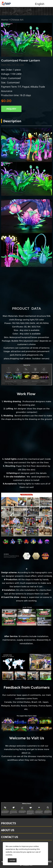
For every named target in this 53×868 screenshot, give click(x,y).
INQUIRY (11, 109)
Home (5, 20)
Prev (5, 40)
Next (48, 40)
